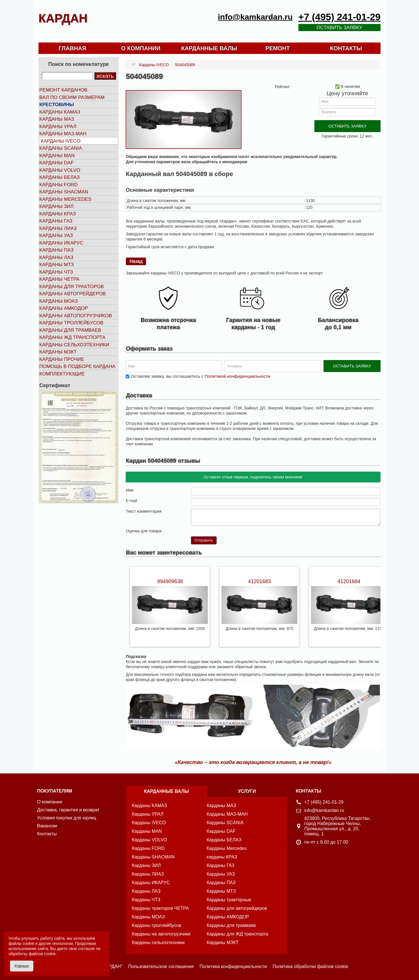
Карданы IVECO (61, 141)
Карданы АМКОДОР (64, 308)
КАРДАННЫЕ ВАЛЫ (209, 48)
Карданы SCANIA (61, 148)
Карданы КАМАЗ (60, 112)
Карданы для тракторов (72, 287)
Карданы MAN (57, 156)
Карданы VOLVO (60, 170)
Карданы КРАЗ (58, 214)
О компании (50, 802)
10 (216, 531)
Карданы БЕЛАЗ (59, 177)
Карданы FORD (59, 185)
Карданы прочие (62, 359)
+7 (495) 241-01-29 (339, 17)
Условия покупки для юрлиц (67, 818)
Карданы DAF (56, 163)
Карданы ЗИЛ (56, 206)
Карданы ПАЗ (56, 250)
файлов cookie (42, 954)
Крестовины (57, 105)
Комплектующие (62, 374)
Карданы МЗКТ (58, 352)
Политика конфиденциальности (233, 966)
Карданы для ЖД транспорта (237, 934)
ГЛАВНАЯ (72, 48)
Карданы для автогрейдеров (237, 908)
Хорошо (22, 966)
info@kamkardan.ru (255, 17)
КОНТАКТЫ (346, 48)
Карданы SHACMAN (64, 192)
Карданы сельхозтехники (74, 345)
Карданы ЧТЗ (56, 272)
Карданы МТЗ (57, 265)
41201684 (349, 581)
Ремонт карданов (63, 90)
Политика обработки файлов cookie (310, 966)
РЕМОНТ (278, 48)
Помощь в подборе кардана (77, 366)
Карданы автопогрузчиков (76, 316)
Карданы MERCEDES (65, 199)
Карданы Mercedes (227, 848)
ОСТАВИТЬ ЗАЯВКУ (347, 126)
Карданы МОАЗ (59, 301)
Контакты (47, 834)
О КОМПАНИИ (141, 48)
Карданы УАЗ (56, 236)
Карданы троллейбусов (71, 323)
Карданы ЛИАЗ (58, 228)
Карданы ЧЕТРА (59, 279)
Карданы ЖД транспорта (72, 337)
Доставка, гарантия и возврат (68, 810)
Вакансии (47, 826)
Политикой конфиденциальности (237, 376)
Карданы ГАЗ (56, 221)
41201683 (259, 581)
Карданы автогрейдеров (73, 294)
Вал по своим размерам (72, 97)
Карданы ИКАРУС (61, 243)
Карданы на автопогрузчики (161, 934)
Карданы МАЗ (57, 119)
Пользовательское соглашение (161, 966)
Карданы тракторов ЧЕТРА (160, 908)
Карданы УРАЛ (58, 127)
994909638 (170, 581)
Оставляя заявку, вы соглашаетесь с (200, 376)
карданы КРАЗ (222, 857)
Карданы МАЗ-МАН (63, 134)
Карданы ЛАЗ (56, 257)
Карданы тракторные (229, 900)
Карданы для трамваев (70, 330)
